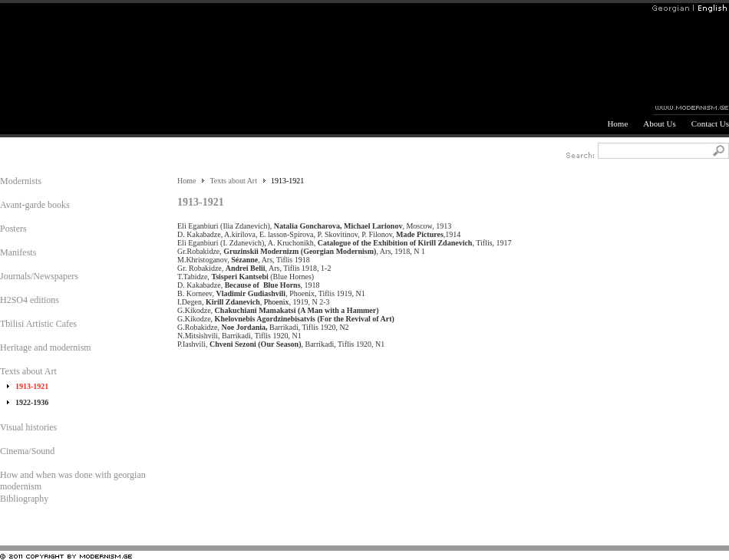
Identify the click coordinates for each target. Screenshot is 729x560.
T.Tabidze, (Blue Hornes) (247, 277)
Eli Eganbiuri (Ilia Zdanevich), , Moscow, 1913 (316, 226)
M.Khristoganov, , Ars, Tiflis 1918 (246, 260)
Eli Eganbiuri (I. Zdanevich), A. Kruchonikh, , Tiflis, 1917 (347, 243)
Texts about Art (233, 181)
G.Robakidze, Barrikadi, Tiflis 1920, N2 (265, 327)
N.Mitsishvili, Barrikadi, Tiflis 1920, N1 (241, 336)
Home (617, 124)
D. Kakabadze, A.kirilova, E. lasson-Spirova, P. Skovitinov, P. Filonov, (287, 234)
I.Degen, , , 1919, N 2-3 (256, 302)
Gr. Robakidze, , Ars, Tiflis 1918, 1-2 (256, 268)
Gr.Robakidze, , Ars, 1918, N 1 (303, 251)
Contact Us (710, 124)
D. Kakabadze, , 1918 (251, 285)
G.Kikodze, (280, 310)
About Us (659, 124)
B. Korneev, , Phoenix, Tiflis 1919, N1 (273, 293)
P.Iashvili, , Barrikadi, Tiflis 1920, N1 (283, 344)
